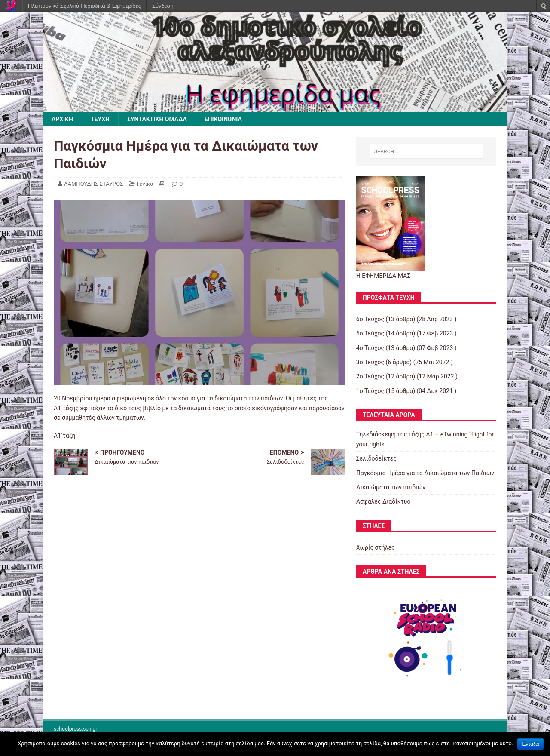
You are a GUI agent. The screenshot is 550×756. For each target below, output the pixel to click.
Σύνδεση (163, 6)
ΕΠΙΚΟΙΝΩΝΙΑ (223, 119)
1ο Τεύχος (370, 391)
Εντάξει (530, 744)
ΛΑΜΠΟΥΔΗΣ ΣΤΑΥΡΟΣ (93, 184)
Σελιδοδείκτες (376, 458)
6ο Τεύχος (370, 319)
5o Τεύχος (370, 333)
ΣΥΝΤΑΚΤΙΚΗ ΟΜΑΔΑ (157, 119)
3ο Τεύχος (370, 362)
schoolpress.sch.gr (75, 729)
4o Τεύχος (370, 348)
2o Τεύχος (370, 376)
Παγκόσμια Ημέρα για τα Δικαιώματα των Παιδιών (425, 473)
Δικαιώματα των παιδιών (391, 487)
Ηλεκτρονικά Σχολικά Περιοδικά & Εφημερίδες (84, 6)
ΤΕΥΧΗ (100, 119)
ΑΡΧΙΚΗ (62, 119)
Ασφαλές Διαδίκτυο (383, 501)
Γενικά (145, 184)
